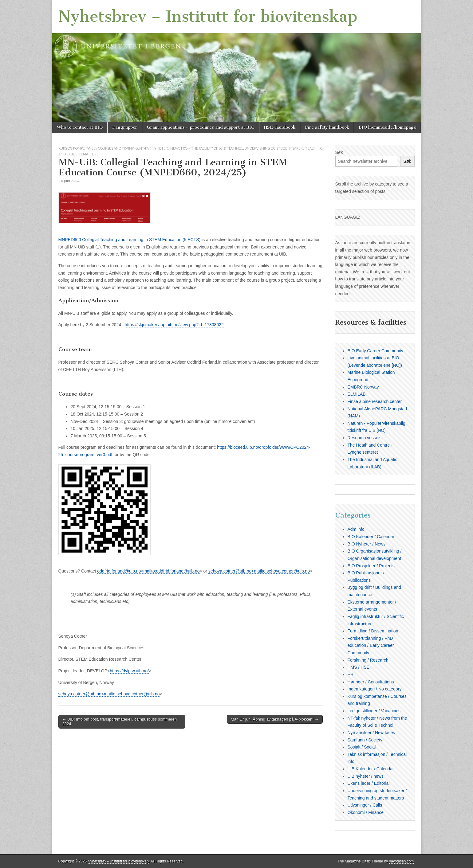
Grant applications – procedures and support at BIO (201, 127)
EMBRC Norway (363, 387)
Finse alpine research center (375, 401)
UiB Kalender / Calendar (371, 769)
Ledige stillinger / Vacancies (374, 711)
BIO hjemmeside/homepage (387, 127)
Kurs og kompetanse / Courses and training (98, 148)
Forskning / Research (368, 660)
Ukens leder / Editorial (369, 783)
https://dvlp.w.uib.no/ (129, 671)
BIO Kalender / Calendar (371, 537)
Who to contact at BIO (80, 127)
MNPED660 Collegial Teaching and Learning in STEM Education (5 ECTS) (130, 240)
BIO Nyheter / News (367, 544)
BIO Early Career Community (375, 351)
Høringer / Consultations (371, 682)
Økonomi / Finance (366, 812)
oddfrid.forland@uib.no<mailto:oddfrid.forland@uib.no (148, 571)
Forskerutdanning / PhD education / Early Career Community (371, 645)
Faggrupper (125, 127)
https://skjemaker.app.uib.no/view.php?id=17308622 (174, 325)
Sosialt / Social (362, 747)
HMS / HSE (359, 667)
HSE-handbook (280, 127)
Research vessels (365, 438)
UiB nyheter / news (366, 776)
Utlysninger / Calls (365, 805)
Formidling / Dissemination (373, 631)
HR (351, 674)
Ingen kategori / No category (375, 689)
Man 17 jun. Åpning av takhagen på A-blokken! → (275, 719)
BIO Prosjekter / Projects (371, 566)
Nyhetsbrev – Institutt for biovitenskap (208, 16)
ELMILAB (357, 394)
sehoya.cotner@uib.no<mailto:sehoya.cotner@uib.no (259, 571)
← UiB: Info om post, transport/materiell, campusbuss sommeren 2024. (120, 722)
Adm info (356, 529)
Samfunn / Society (365, 740)
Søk (339, 152)
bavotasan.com (402, 861)
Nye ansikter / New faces (371, 733)
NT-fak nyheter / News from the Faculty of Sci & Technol (191, 148)
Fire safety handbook (327, 127)
